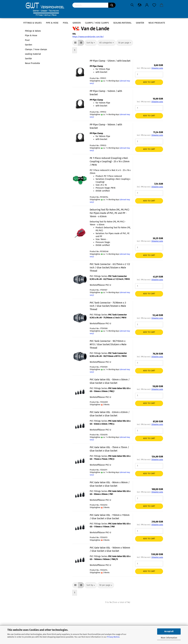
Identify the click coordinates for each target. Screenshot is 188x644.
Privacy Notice (113, 637)
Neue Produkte (157, 23)
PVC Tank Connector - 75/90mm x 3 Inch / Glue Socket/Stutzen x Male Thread (108, 306)
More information (169, 638)
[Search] (112, 5)
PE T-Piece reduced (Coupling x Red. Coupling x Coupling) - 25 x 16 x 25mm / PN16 (110, 161)
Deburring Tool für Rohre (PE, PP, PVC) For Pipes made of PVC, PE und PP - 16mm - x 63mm (109, 213)
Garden (77, 23)
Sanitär (140, 23)
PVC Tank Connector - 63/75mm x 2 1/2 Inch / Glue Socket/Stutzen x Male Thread (110, 268)
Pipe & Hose (52, 23)
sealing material (122, 23)
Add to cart (149, 82)
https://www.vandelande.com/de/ (88, 37)
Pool (66, 23)
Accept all (169, 631)
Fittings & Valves (32, 23)
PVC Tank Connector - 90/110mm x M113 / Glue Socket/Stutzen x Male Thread (108, 344)
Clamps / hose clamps (97, 23)
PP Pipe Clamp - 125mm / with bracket (110, 61)
